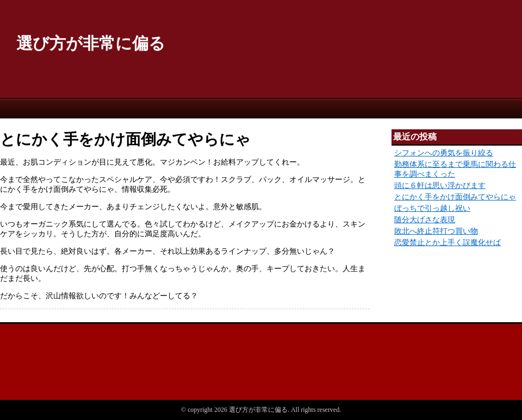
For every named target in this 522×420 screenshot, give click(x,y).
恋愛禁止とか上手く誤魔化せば (448, 243)
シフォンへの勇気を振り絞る (444, 153)
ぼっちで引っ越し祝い (432, 208)
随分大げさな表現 (425, 220)
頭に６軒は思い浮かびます (440, 186)
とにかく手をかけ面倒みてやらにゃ (455, 197)
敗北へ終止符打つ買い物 (436, 231)
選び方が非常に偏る (91, 43)
